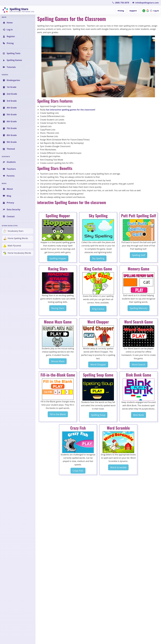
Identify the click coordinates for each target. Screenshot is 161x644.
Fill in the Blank (58, 414)
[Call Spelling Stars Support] (121, 3)
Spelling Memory (139, 308)
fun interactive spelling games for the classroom (70, 110)
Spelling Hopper (58, 258)
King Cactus (98, 309)
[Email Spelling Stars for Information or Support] (146, 3)
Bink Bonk (139, 415)
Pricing (121, 11)
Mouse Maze (58, 361)
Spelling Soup (98, 415)
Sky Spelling (98, 258)
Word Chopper (98, 365)
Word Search (139, 365)
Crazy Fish (78, 471)
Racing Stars (58, 308)
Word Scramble (118, 467)
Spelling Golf (139, 255)
